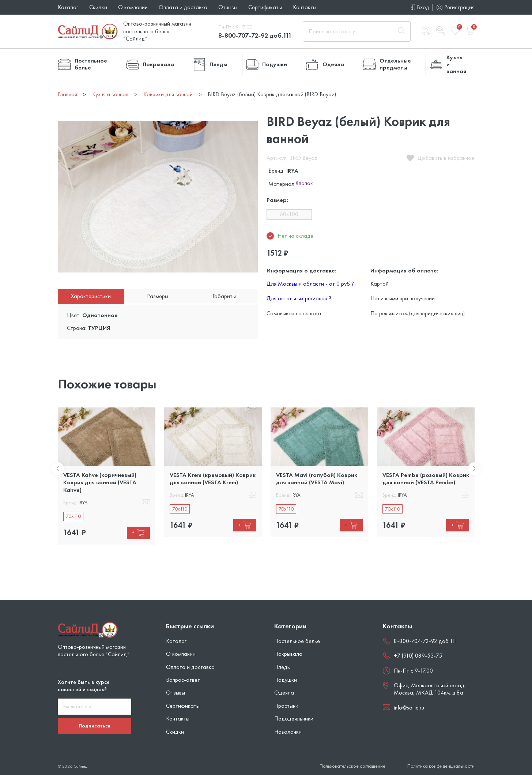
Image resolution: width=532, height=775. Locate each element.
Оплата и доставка (183, 7)
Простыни (286, 706)
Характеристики (91, 296)
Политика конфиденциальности (441, 766)
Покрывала (288, 654)
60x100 (289, 214)
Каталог (68, 7)
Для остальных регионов (299, 298)
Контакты (305, 7)
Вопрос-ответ (183, 680)
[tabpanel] (107, 476)
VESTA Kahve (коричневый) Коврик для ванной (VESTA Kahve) (100, 482)
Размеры (158, 296)
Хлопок (304, 184)
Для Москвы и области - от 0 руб (310, 284)
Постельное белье (297, 641)
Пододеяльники (294, 718)
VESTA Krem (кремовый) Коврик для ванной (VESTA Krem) (213, 479)
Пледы (282, 667)
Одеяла (284, 693)
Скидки (98, 7)
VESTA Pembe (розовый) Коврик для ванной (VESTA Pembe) (426, 479)
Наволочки (288, 732)
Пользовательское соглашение (352, 766)
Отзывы (228, 7)
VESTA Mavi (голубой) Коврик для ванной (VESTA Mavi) (317, 479)
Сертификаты (265, 7)
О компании (133, 7)
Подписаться (95, 726)
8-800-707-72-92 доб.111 (255, 35)
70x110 (73, 516)
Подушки (286, 680)
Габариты (224, 296)
